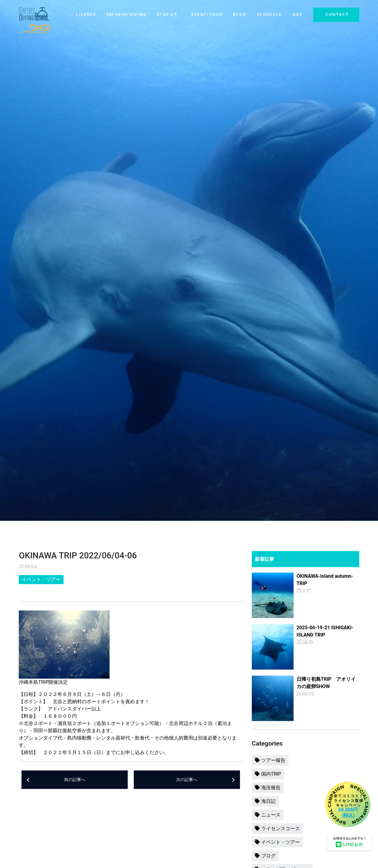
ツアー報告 (273, 760)
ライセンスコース (281, 828)
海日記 (268, 801)
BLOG (240, 15)
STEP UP (167, 15)
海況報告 (271, 788)
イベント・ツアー (41, 579)
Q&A (297, 15)
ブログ (268, 856)
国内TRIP (271, 774)
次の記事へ (187, 780)
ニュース (271, 815)
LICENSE (86, 15)
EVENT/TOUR (207, 15)
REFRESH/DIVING (127, 15)
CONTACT (337, 15)
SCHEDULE (269, 15)
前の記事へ (75, 780)
